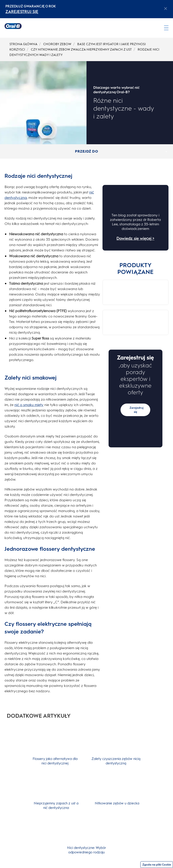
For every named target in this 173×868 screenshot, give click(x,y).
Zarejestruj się (137, 360)
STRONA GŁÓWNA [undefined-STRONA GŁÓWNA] (23, 44)
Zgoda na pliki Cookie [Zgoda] (157, 865)
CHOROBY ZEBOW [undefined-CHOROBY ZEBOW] (57, 44)
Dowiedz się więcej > (135, 238)
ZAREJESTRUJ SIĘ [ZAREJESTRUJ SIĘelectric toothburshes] (22, 12)
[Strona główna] (13, 26)
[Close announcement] (166, 9)
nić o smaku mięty (29, 405)
